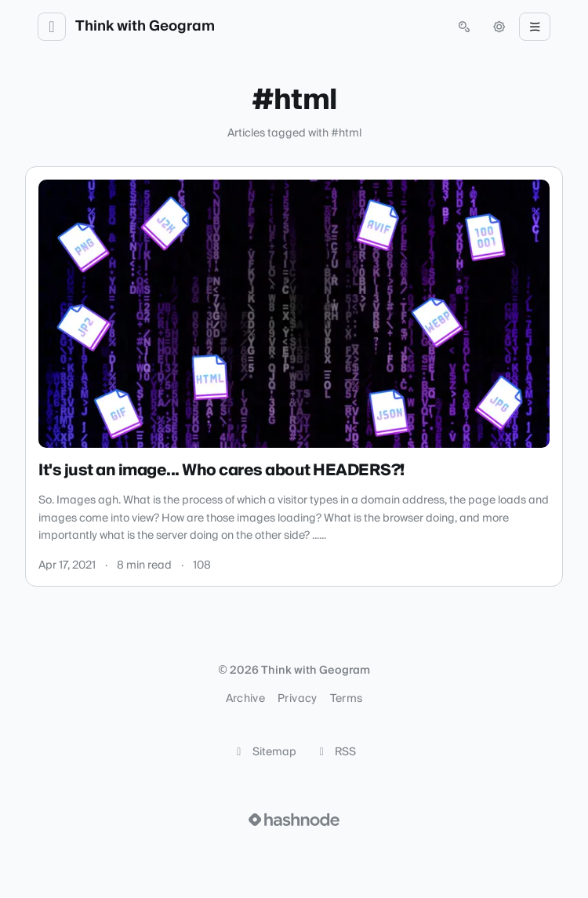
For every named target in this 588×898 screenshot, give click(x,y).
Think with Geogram (145, 27)
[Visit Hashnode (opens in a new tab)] (294, 820)
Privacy (297, 699)
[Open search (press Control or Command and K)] (464, 27)
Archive (245, 699)
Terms (347, 699)
